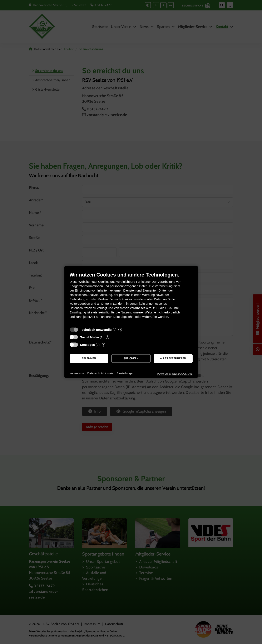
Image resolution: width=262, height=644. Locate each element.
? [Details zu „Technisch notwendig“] (120, 330)
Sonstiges (88, 345)
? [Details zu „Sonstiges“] (103, 345)
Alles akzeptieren (173, 358)
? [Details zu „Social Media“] (107, 337)
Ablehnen (89, 358)
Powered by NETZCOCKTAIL (175, 374)
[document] (131, 298)
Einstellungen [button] (125, 373)
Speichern (131, 358)
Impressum (77, 373)
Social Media (90, 337)
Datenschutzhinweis (100, 373)
